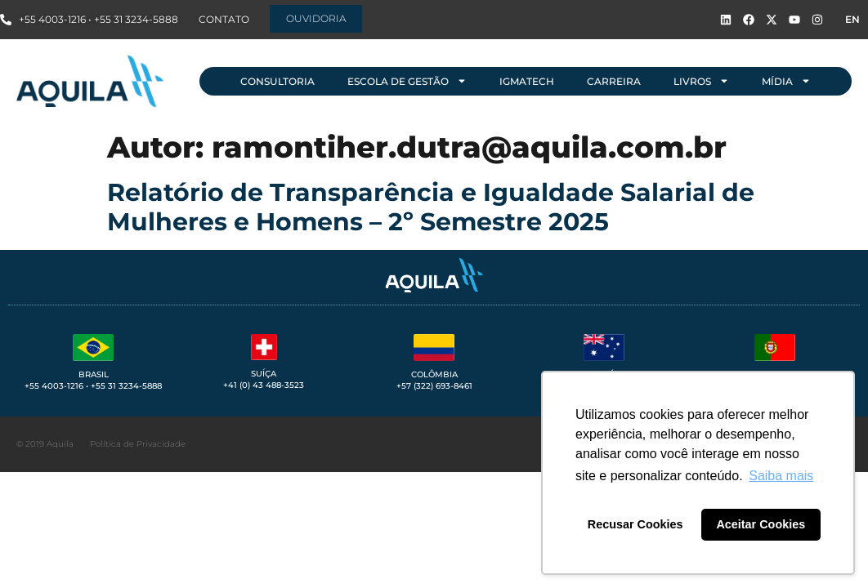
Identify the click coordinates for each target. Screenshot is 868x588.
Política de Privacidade (138, 444)
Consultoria (277, 81)
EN (852, 19)
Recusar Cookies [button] (635, 524)
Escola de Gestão (407, 81)
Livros (701, 81)
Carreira (614, 81)
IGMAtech (527, 81)
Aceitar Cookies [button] (761, 524)
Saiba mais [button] (781, 476)
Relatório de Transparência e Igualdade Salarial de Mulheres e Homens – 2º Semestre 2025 (431, 207)
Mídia (786, 81)
